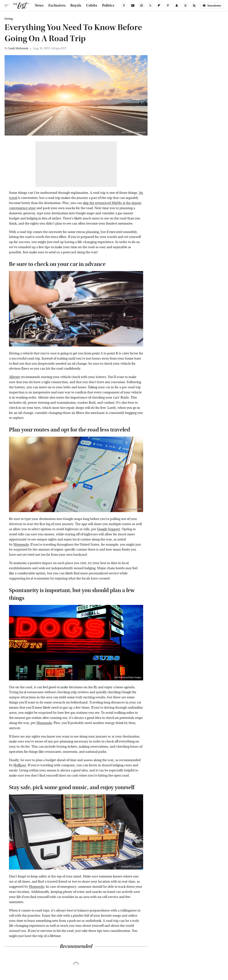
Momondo (21, 545)
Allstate (14, 377)
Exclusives (57, 5)
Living (9, 19)
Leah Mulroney (18, 48)
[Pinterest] (168, 5)
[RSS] (194, 5)
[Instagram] (141, 5)
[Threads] (185, 5)
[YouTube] (133, 5)
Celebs (92, 5)
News (39, 5)
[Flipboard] (159, 5)
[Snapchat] (177, 5)
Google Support (109, 529)
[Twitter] (150, 5)
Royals (76, 5)
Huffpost (20, 765)
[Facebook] (124, 5)
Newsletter (212, 6)
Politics (108, 5)
